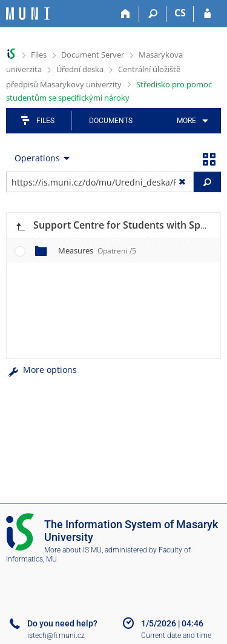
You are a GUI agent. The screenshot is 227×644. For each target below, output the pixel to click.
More (186, 121)
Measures (97, 250)
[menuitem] (190, 121)
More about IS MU (73, 550)
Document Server (93, 55)
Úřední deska (80, 69)
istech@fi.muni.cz (56, 636)
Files (39, 55)
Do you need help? (62, 623)
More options (41, 370)
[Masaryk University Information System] (28, 14)
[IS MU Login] (207, 14)
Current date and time (176, 636)
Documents (111, 121)
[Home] (126, 14)
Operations (37, 158)
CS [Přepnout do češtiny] (180, 13)
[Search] (153, 14)
